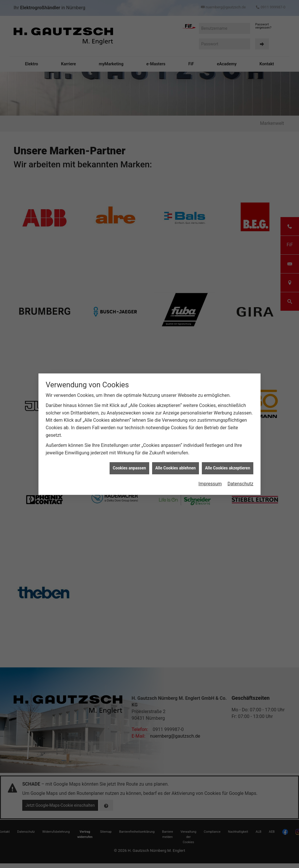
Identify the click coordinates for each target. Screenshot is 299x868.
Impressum (210, 484)
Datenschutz (240, 484)
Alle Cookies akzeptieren (228, 468)
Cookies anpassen (129, 468)
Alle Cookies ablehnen (176, 468)
